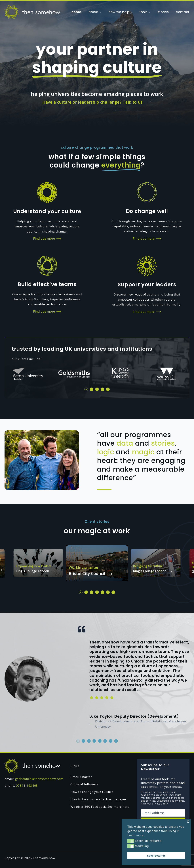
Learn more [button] (135, 835)
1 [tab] (86, 389)
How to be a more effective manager (98, 799)
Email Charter (81, 777)
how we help (119, 12)
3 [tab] (97, 389)
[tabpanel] (28, 374)
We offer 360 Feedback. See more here (100, 807)
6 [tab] (108, 592)
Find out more (47, 239)
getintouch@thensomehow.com (39, 779)
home (76, 12)
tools (143, 12)
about (93, 12)
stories (163, 12)
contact (183, 12)
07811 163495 (27, 786)
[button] (131, 841)
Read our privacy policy (154, 804)
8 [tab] (116, 741)
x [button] (188, 821)
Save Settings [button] (156, 856)
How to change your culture (92, 792)
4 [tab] (102, 389)
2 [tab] (92, 389)
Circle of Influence (84, 784)
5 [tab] (108, 389)
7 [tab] (113, 592)
